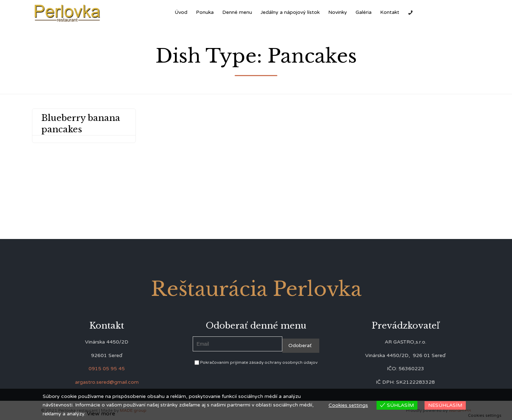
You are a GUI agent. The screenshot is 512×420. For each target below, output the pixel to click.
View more (101, 414)
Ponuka (205, 12)
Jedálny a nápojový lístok (290, 12)
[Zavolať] (410, 12)
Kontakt (390, 12)
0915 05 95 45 (107, 369)
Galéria (364, 12)
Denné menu (237, 12)
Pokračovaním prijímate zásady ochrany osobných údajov (256, 362)
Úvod (181, 12)
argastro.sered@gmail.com (107, 382)
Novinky (338, 12)
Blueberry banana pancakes (81, 124)
